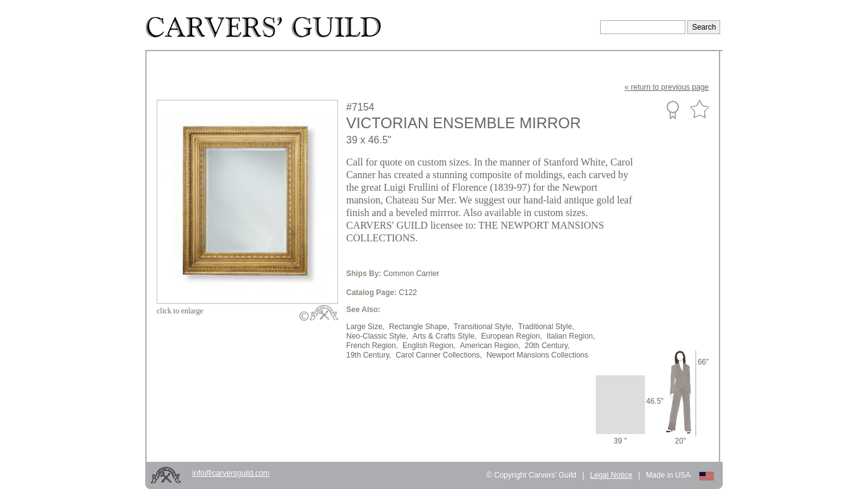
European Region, (511, 336)
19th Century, (369, 355)
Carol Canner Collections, (439, 355)
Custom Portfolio (672, 109)
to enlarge (180, 311)
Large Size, (365, 327)
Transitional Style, (484, 327)
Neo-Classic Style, (377, 336)
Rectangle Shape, (419, 327)
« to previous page (667, 87)
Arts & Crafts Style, (444, 336)
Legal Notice (611, 475)
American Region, (490, 346)
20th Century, (547, 346)
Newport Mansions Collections (537, 355)
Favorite (699, 110)
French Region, (372, 346)
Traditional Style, (546, 327)
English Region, (429, 346)
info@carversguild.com (231, 473)
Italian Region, (571, 336)
